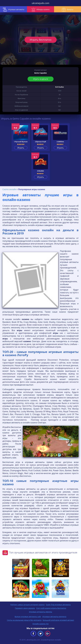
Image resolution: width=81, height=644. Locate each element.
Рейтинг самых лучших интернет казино (28, 605)
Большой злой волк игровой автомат (58, 620)
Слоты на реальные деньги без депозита (24, 620)
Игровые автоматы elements (54, 617)
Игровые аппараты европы (40, 612)
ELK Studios (60, 87)
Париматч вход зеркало (25, 608)
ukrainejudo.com (41, 3)
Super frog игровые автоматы (58, 605)
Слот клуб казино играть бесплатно (51, 608)
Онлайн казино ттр (40, 624)
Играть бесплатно (40, 40)
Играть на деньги (41, 79)
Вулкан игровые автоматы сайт (28, 617)
